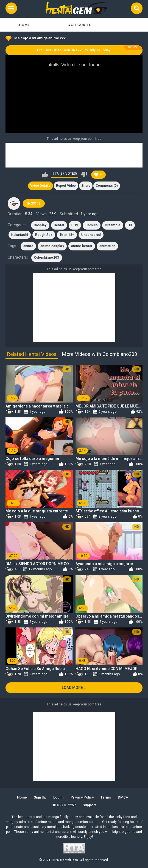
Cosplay (40, 225)
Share (86, 186)
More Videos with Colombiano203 (100, 354)
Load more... (74, 688)
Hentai (59, 225)
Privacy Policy (82, 797)
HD (130, 225)
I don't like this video (84, 175)
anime (28, 246)
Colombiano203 (47, 258)
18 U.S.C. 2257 (64, 805)
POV (75, 225)
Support (89, 805)
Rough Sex (44, 235)
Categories (79, 25)
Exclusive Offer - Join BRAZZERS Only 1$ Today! (74, 50)
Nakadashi (20, 235)
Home (24, 25)
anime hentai (82, 246)
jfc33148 (34, 203)
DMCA (123, 797)
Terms (106, 797)
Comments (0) (107, 186)
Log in (58, 797)
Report (66, 186)
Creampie (113, 225)
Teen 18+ (67, 235)
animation (107, 246)
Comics (92, 225)
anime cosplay (52, 246)
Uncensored (91, 235)
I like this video (45, 175)
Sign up (40, 797)
